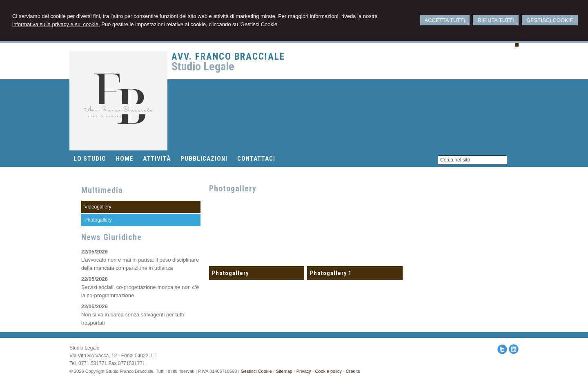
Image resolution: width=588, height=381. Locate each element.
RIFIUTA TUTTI (496, 20)
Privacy (304, 371)
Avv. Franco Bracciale (228, 57)
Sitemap (284, 371)
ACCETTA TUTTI (445, 20)
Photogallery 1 (331, 273)
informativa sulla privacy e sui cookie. (56, 24)
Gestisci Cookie (256, 371)
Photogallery (230, 273)
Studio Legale (203, 66)
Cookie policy (329, 371)
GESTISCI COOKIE (550, 20)
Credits (353, 371)
